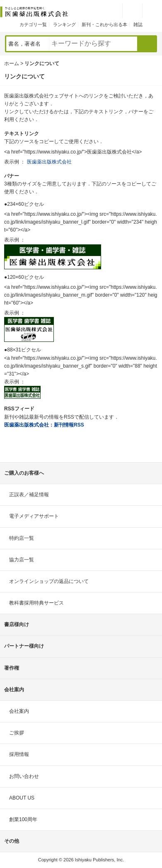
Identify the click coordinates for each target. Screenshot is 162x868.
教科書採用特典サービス (36, 603)
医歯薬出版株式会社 (49, 162)
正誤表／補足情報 (29, 495)
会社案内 (19, 711)
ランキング (64, 24)
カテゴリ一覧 (33, 24)
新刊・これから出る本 (104, 24)
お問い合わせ (24, 776)
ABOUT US (22, 798)
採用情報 (19, 754)
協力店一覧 (22, 560)
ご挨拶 (17, 733)
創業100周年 (23, 819)
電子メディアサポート (34, 516)
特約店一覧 (22, 538)
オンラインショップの (49, 581)
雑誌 (138, 24)
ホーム (12, 63)
